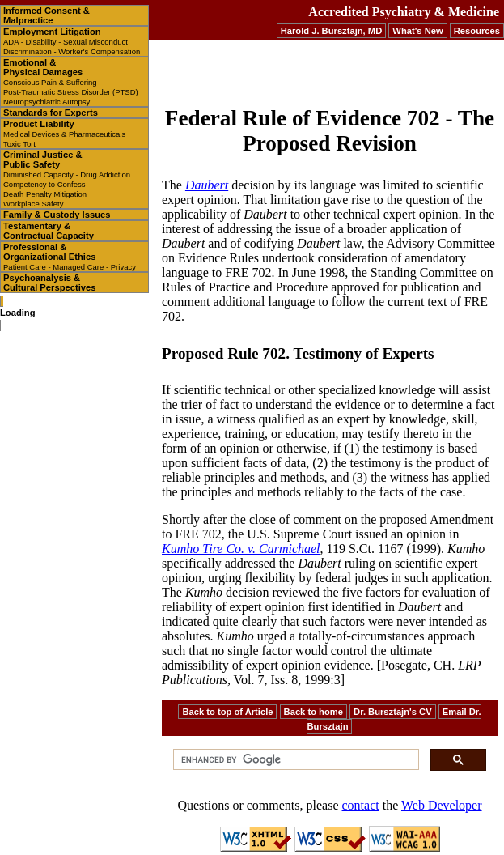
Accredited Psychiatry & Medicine (404, 12)
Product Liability (64, 134)
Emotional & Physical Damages (71, 82)
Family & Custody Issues (57, 215)
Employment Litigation (72, 41)
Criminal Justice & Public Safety (67, 179)
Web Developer (442, 805)
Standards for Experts (51, 113)
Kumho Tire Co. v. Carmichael (241, 549)
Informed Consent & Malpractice (47, 15)
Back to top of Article (227, 712)
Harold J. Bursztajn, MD (332, 31)
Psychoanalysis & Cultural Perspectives (49, 283)
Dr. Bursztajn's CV (393, 712)
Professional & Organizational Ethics (70, 257)
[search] (294, 760)
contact (361, 805)
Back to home (313, 712)
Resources (477, 31)
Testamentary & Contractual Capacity (49, 231)
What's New (417, 31)
